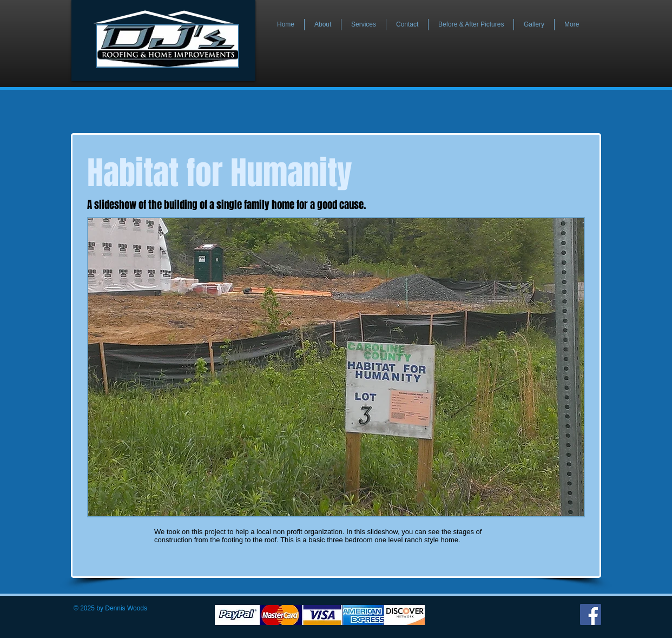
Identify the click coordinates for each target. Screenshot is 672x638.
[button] (336, 367)
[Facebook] (591, 614)
